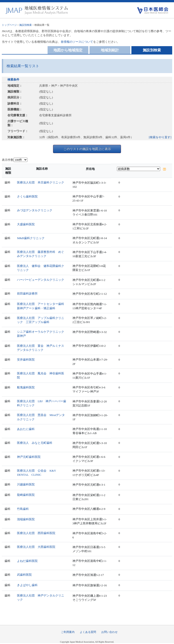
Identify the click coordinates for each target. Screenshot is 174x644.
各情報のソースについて (77, 42)
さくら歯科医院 (27, 196)
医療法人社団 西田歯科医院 (36, 533)
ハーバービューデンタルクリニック (41, 280)
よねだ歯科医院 (27, 561)
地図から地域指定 (68, 50)
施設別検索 (25, 25)
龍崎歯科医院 (26, 495)
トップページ (9, 25)
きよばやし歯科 (27, 585)
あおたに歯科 (26, 429)
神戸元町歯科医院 (29, 457)
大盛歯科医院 (26, 224)
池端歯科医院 (26, 519)
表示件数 (8, 160)
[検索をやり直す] (160, 137)
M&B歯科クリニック (31, 238)
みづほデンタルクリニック (35, 210)
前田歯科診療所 (27, 293)
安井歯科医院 (26, 360)
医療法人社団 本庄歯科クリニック (41, 182)
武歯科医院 (24, 575)
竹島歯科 (23, 509)
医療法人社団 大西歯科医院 (36, 547)
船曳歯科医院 (26, 387)
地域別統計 (110, 50)
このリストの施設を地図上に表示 (87, 149)
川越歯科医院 (26, 484)
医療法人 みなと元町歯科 (35, 443)
